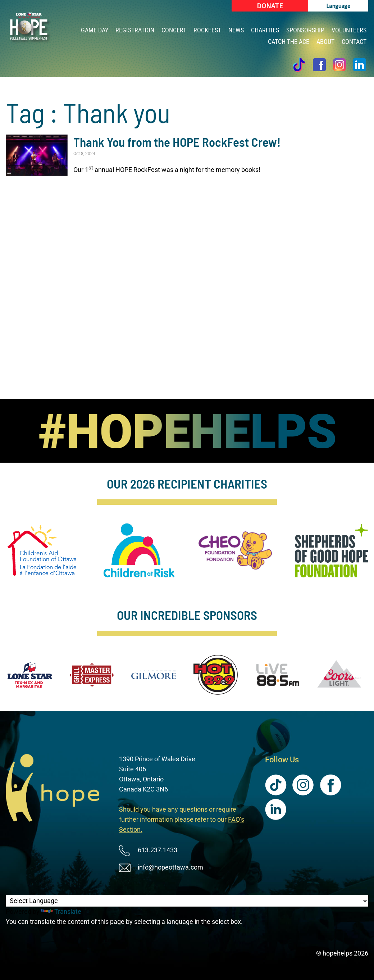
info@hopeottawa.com (170, 867)
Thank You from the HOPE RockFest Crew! (177, 142)
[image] (187, 431)
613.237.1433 (158, 850)
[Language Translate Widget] (187, 901)
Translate (61, 911)
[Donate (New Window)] (270, 6)
